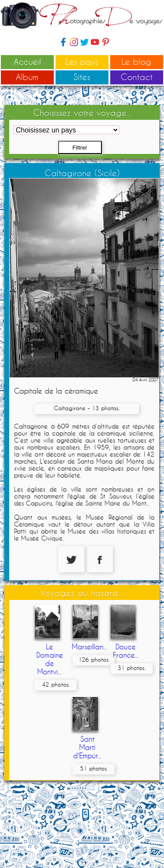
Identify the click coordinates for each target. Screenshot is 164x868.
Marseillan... (89, 647)
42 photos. (56, 684)
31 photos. (131, 668)
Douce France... (126, 651)
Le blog (136, 61)
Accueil (27, 61)
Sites (82, 77)
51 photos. (94, 768)
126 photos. (94, 659)
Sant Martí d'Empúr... (87, 747)
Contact (137, 77)
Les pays (82, 61)
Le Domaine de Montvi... (50, 659)
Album (27, 77)
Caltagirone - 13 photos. (87, 408)
